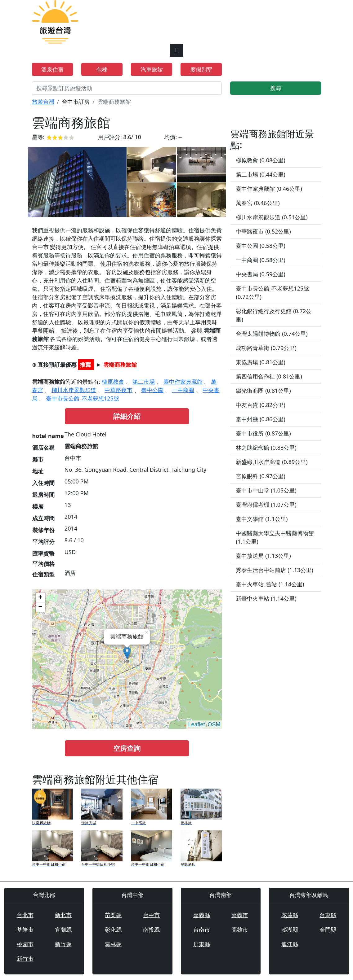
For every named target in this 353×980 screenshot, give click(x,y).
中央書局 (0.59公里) (260, 274)
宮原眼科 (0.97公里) (260, 476)
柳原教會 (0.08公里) (260, 160)
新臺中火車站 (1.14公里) (266, 598)
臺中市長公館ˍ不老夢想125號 (83, 398)
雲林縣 (113, 944)
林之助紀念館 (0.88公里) (266, 448)
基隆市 (25, 930)
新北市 (63, 915)
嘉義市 (240, 915)
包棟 (102, 69)
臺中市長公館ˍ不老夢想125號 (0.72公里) (272, 293)
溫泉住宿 (52, 69)
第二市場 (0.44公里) (260, 174)
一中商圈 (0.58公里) (260, 260)
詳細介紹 (127, 416)
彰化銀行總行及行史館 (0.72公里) (274, 315)
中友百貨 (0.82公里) (260, 405)
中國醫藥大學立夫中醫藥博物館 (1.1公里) (275, 537)
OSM (214, 724)
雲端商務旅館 (120, 365)
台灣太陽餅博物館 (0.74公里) (272, 334)
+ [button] (40, 598)
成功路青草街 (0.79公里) (266, 348)
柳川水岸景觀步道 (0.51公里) (272, 217)
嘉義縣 (202, 915)
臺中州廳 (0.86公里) (260, 419)
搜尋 (276, 88)
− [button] (40, 607)
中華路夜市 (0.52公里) (263, 231)
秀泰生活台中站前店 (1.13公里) (274, 570)
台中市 (151, 915)
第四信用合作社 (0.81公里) (269, 376)
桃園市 (25, 944)
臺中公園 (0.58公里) (260, 246)
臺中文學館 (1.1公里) (262, 519)
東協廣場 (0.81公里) (260, 362)
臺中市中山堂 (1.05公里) (266, 490)
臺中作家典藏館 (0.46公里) (269, 189)
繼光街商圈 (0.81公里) (263, 391)
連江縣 (290, 944)
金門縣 (328, 930)
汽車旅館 (152, 69)
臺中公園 (152, 390)
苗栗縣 (113, 915)
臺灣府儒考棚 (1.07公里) (266, 505)
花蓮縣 (290, 915)
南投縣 (151, 930)
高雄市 (240, 930)
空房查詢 (127, 748)
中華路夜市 (118, 390)
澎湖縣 (290, 930)
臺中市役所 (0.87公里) (263, 433)
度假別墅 (201, 69)
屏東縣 (202, 944)
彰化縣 (113, 930)
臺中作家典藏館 (183, 382)
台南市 (202, 930)
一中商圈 (183, 390)
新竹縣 (63, 944)
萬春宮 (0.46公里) (258, 203)
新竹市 (25, 959)
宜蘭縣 (63, 930)
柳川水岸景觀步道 (74, 390)
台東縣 (328, 915)
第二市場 (144, 382)
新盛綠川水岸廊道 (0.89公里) (272, 462)
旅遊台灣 (43, 102)
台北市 (25, 915)
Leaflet (196, 724)
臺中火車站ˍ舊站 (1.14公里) (270, 584)
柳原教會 (113, 382)
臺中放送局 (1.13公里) (263, 556)
